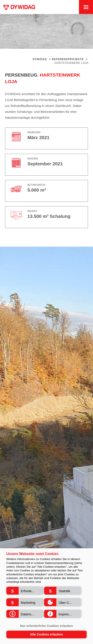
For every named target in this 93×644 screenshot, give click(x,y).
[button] (25, 591)
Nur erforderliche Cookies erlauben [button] (47, 626)
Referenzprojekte (68, 59)
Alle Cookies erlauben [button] (46, 634)
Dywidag (40, 59)
